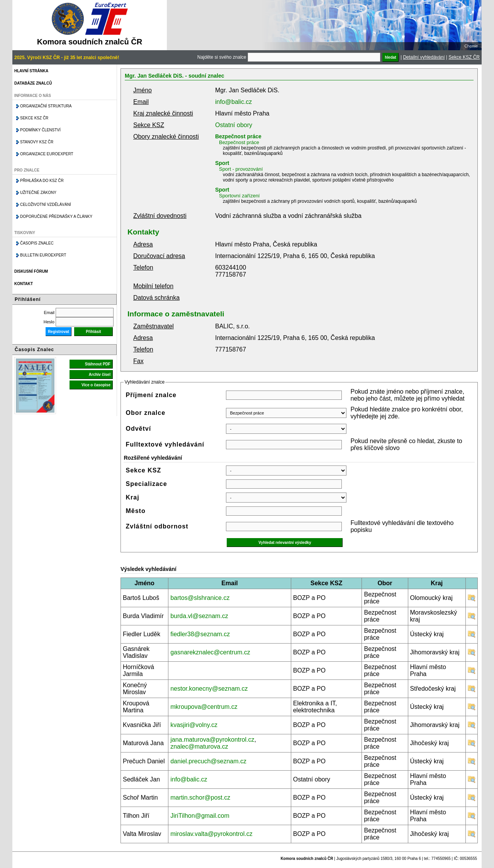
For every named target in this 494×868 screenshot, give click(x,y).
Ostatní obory (234, 125)
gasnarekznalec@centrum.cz (210, 652)
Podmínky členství (40, 130)
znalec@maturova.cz (199, 747)
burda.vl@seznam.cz (199, 616)
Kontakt (24, 284)
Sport (222, 163)
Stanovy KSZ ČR (37, 142)
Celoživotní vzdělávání (46, 205)
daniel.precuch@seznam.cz (208, 761)
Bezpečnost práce (238, 136)
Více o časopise (96, 385)
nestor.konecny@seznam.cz (209, 689)
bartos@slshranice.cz (200, 598)
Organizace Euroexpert (47, 154)
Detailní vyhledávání (424, 57)
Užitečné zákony (38, 193)
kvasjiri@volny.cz (194, 725)
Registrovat (59, 332)
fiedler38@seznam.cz (200, 634)
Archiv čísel (100, 375)
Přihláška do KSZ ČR (42, 181)
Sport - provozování (241, 169)
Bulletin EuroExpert (43, 255)
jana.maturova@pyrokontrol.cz (212, 740)
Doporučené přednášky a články (56, 217)
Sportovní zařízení (239, 196)
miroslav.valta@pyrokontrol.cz (211, 834)
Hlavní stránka (31, 71)
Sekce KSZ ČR (464, 57)
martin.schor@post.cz (200, 798)
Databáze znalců (33, 83)
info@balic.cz (233, 102)
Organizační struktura (46, 106)
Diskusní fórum (31, 271)
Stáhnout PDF (98, 364)
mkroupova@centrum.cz (204, 707)
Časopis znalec (37, 243)
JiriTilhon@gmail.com (200, 816)
